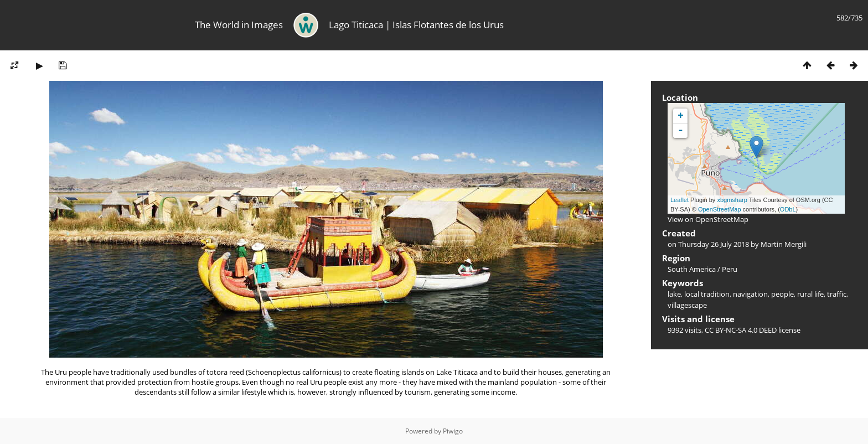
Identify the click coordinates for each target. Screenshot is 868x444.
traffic (837, 294)
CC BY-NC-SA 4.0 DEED (741, 330)
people (782, 294)
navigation (750, 294)
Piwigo (453, 431)
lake (674, 294)
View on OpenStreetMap (708, 219)
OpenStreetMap (720, 209)
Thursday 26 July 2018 (714, 244)
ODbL (788, 209)
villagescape (687, 305)
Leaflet (680, 200)
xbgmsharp (732, 200)
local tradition (707, 294)
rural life (810, 294)
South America (692, 269)
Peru (730, 269)
